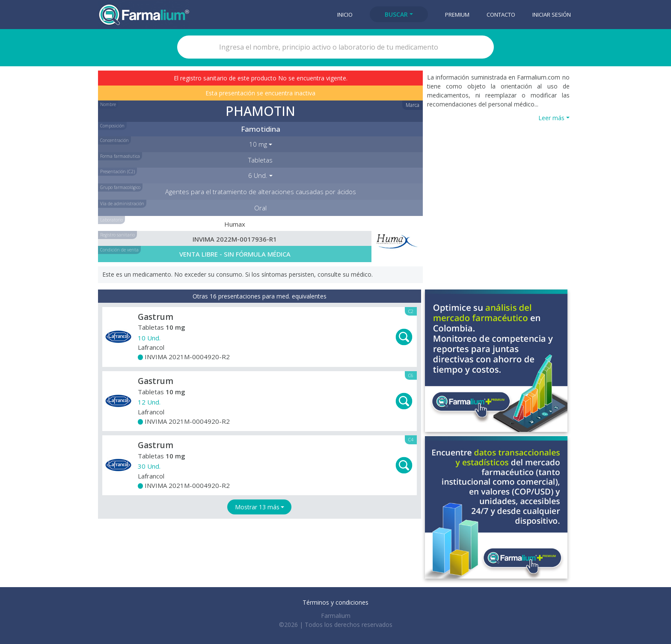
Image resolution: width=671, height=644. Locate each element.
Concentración (114, 140)
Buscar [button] (396, 14)
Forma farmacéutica (120, 156)
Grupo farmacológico (120, 187)
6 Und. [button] (258, 175)
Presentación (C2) (117, 171)
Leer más (551, 118)
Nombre (108, 104)
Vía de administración (122, 204)
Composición (112, 126)
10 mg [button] (258, 144)
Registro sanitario (117, 235)
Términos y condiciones (335, 602)
